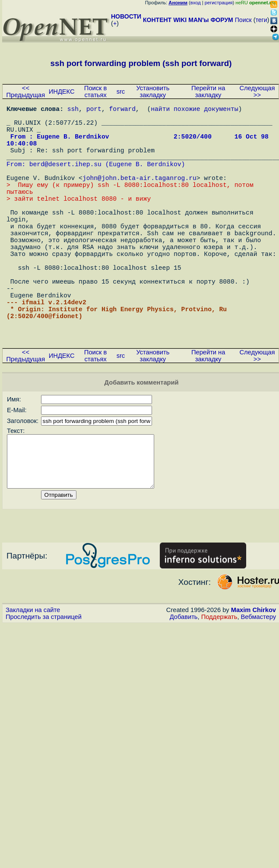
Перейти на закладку (208, 92)
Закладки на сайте (33, 677)
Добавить (184, 684)
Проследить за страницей (44, 684)
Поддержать (219, 684)
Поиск (243, 20)
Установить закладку (153, 92)
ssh (73, 110)
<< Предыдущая (26, 92)
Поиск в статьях (95, 92)
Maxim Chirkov (254, 677)
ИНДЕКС (62, 92)
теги (262, 20)
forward (122, 110)
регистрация (219, 3)
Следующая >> (257, 92)
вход (196, 3)
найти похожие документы (194, 110)
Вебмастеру (258, 684)
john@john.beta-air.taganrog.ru (139, 196)
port (94, 110)
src (121, 92)
